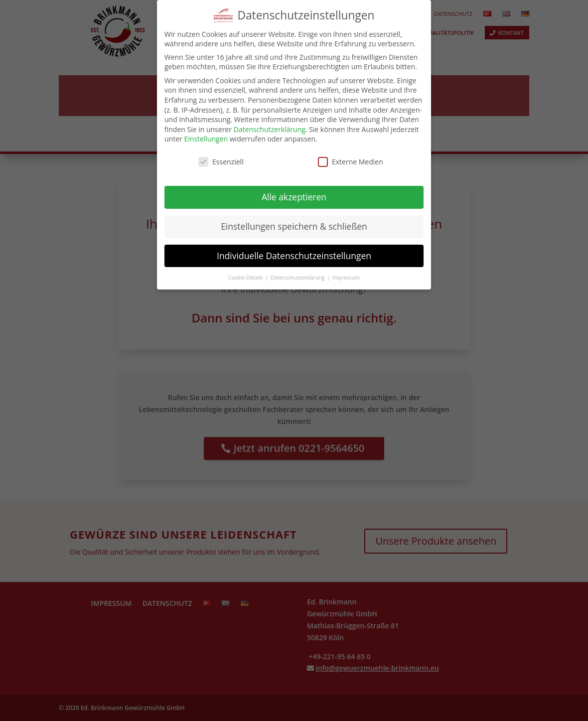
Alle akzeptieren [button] (294, 192)
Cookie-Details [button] (246, 273)
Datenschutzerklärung (270, 124)
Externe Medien (351, 157)
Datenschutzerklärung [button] (298, 273)
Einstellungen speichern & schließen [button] (294, 221)
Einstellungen (206, 134)
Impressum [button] (346, 273)
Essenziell (221, 157)
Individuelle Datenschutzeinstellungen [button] (294, 251)
